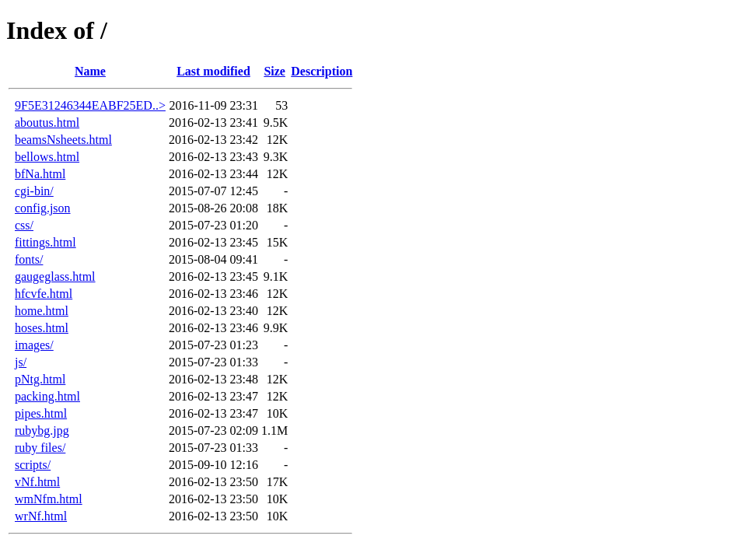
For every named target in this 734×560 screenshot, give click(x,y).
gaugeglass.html (55, 276)
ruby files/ (40, 448)
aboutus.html (47, 122)
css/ (24, 225)
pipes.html (41, 413)
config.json (43, 208)
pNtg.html (40, 379)
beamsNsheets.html (63, 140)
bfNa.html (40, 174)
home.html (42, 311)
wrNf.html (41, 516)
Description (322, 71)
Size (274, 71)
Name (90, 71)
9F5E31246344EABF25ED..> (90, 105)
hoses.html (42, 328)
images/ (34, 345)
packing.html (47, 396)
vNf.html (37, 482)
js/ (21, 362)
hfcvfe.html (44, 294)
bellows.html (47, 157)
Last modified (213, 71)
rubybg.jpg (42, 430)
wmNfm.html (49, 499)
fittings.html (45, 242)
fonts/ (29, 259)
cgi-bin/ (34, 191)
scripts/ (33, 465)
